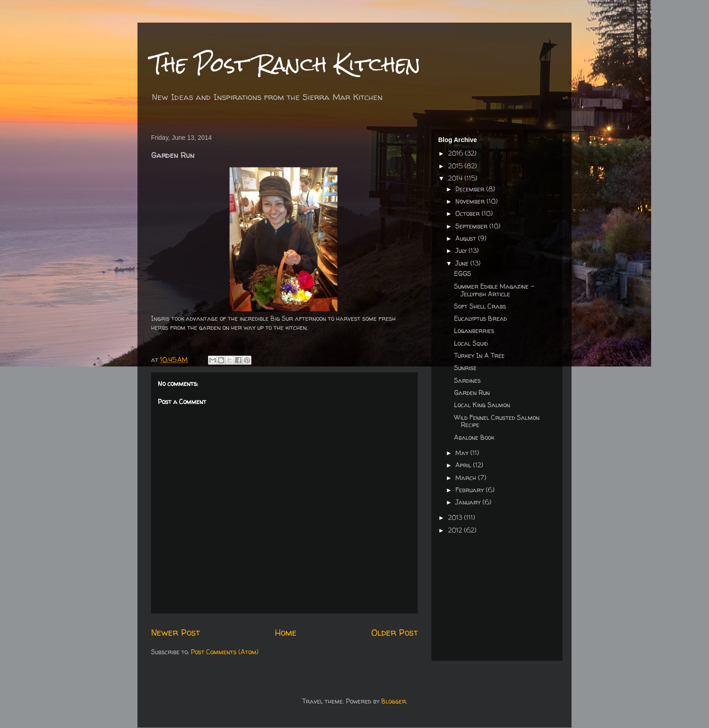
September (472, 226)
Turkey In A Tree (479, 355)
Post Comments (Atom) (225, 652)
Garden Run (472, 393)
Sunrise (465, 368)
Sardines (467, 380)
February (470, 490)
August (467, 238)
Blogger (394, 701)
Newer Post (175, 632)
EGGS (463, 274)
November (471, 201)
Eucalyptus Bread (480, 318)
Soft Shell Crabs (480, 306)
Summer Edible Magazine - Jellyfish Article (494, 290)
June (463, 263)
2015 (456, 166)
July (462, 250)
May (463, 453)
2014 (456, 178)
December (471, 189)
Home (286, 632)
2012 (456, 530)
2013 (456, 517)
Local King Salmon (482, 405)
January (469, 502)
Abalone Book (474, 437)
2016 (456, 153)
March (467, 478)
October (468, 213)
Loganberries (474, 331)
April (464, 465)
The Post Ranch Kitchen (286, 64)
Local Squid (471, 343)
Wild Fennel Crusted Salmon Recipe (497, 421)
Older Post (395, 632)
